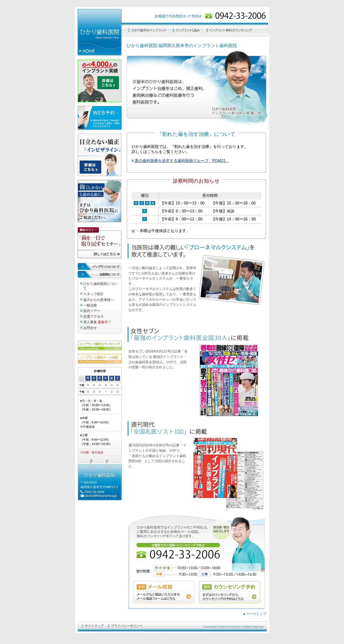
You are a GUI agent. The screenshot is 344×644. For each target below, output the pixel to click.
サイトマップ (94, 626)
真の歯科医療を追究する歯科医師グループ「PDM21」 (180, 161)
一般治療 (90, 305)
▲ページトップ (254, 614)
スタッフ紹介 (93, 294)
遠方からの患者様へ (99, 300)
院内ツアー (92, 311)
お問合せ (90, 328)
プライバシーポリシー (127, 626)
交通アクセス (93, 316)
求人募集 (90, 322)
